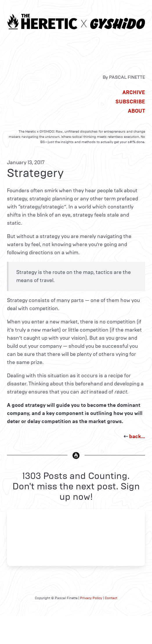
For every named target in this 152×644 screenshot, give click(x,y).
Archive (134, 92)
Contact (111, 598)
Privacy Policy (91, 598)
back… (137, 436)
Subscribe (130, 102)
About (136, 111)
